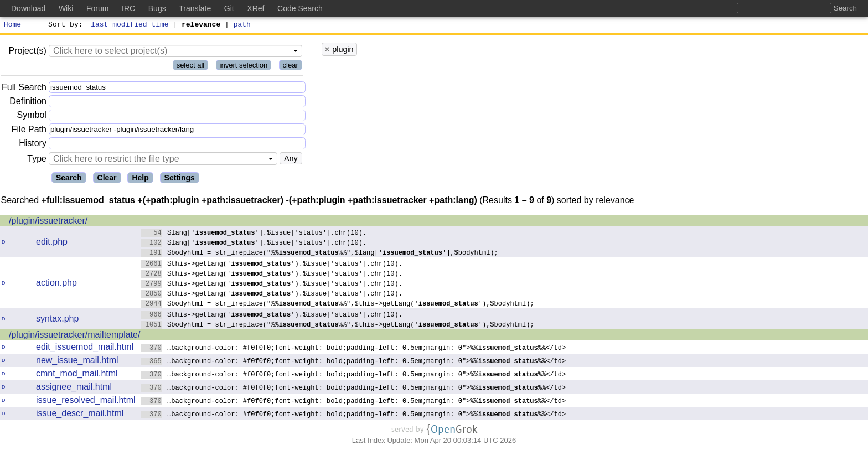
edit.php (52, 243)
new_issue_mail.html (77, 362)
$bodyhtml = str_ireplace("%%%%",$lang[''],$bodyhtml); (320, 254)
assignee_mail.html (74, 388)
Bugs (157, 8)
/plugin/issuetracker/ (48, 222)
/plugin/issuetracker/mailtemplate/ (74, 336)
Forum (97, 8)
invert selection (244, 67)
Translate (195, 8)
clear (291, 67)
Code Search (300, 8)
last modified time (130, 25)
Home (12, 25)
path (242, 25)
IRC (128, 8)
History (33, 145)
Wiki (66, 8)
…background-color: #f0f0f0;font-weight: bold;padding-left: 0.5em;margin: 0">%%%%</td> (353, 349)
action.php (56, 284)
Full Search (24, 89)
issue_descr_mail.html (80, 415)
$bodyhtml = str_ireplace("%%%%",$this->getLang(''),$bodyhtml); (337, 305)
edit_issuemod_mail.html (85, 348)
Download (28, 8)
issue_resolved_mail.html (86, 402)
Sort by (64, 25)
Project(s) (27, 52)
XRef (255, 8)
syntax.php (57, 320)
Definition (28, 103)
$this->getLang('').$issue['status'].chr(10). (272, 265)
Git (229, 8)
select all (191, 67)
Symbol (32, 117)
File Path (29, 131)
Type (37, 160)
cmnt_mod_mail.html (77, 375)
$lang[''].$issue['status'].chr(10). (254, 234)
